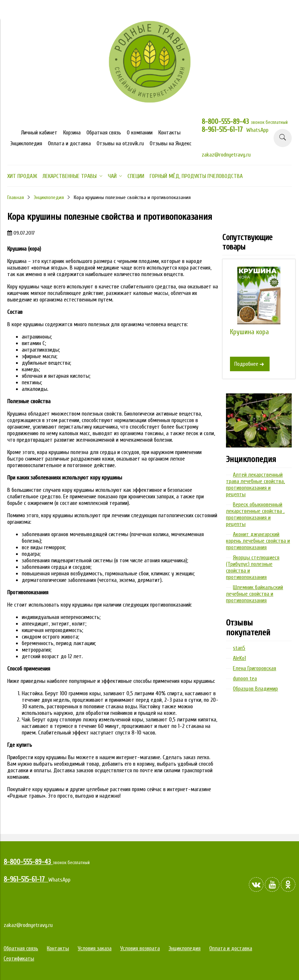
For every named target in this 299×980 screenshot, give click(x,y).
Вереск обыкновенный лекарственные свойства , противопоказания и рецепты (255, 514)
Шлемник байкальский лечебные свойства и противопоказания (254, 594)
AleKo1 (239, 658)
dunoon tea (245, 679)
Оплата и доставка (69, 143)
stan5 (239, 648)
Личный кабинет (39, 133)
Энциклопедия (26, 143)
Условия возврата (140, 948)
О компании (140, 133)
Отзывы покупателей (248, 628)
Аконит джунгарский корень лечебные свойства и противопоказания (258, 541)
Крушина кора (249, 332)
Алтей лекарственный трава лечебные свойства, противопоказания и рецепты (255, 485)
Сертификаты (19, 959)
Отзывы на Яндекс (171, 143)
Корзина (72, 133)
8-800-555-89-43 (226, 122)
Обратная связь (104, 133)
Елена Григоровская (254, 668)
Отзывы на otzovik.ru (120, 143)
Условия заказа (95, 948)
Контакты (169, 133)
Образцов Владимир (255, 689)
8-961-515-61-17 (224, 130)
